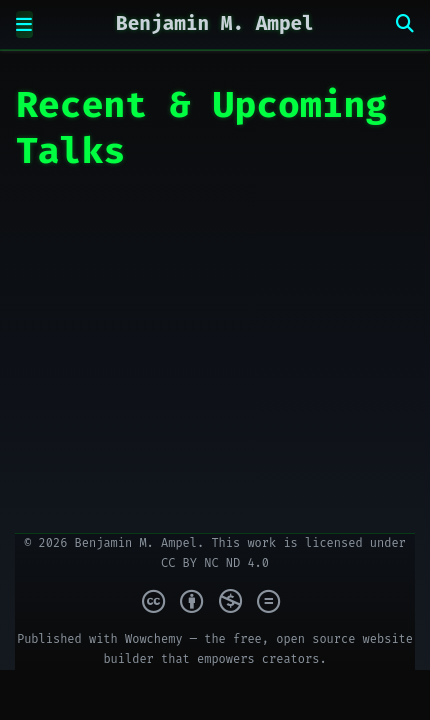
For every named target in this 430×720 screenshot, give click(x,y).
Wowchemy (154, 639)
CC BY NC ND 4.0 (215, 563)
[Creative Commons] (215, 601)
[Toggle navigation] (24, 24)
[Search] (405, 24)
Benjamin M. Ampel (215, 23)
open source (315, 639)
